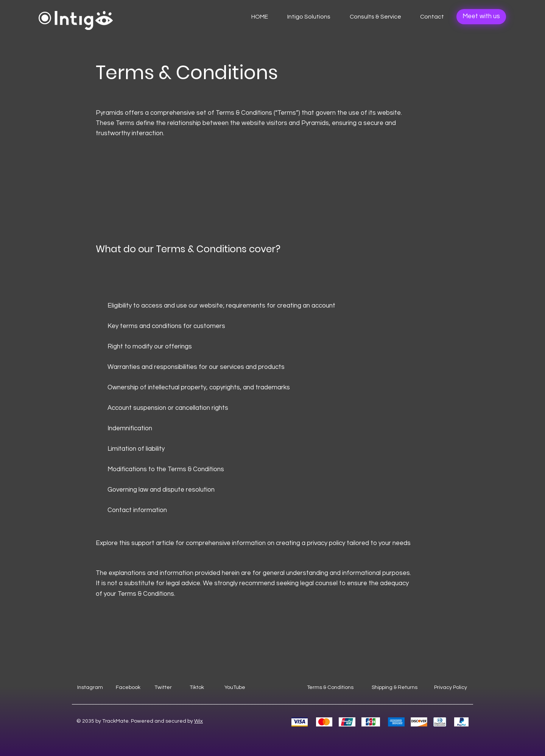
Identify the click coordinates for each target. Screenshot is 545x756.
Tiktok (197, 687)
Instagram (90, 687)
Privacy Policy (451, 687)
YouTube (235, 687)
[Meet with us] (481, 17)
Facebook (128, 687)
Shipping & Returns (395, 687)
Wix (199, 721)
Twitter (163, 687)
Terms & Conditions (330, 687)
